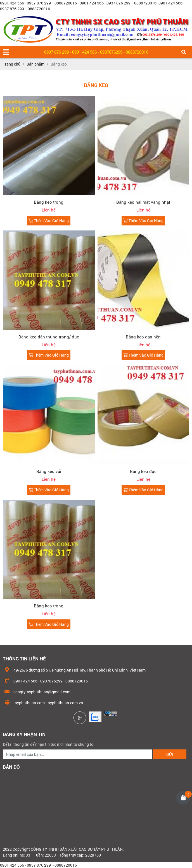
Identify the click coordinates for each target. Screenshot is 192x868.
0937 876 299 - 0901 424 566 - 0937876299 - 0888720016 (96, 52)
